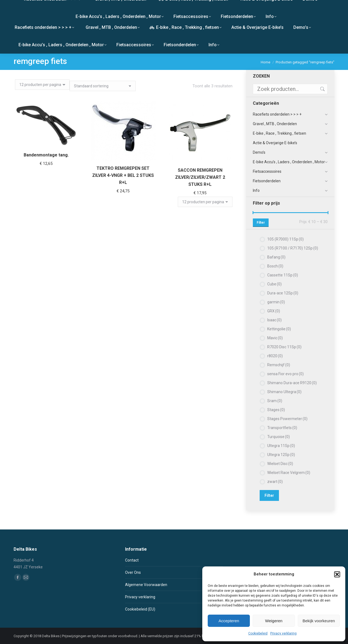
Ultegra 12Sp (281, 455)
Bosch (275, 266)
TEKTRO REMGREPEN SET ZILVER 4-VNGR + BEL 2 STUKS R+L (123, 175)
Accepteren (229, 621)
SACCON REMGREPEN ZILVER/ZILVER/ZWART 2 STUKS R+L (200, 175)
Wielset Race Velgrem (289, 473)
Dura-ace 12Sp (283, 293)
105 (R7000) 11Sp (285, 239)
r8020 (275, 356)
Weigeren (274, 621)
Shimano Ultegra (284, 392)
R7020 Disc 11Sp (284, 347)
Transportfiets (282, 428)
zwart (275, 482)
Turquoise (279, 437)
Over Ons (133, 572)
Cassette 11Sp (283, 275)
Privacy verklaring (283, 633)
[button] (337, 574)
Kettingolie (279, 329)
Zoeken (322, 89)
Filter (261, 223)
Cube (274, 284)
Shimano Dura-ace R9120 (292, 383)
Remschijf (279, 365)
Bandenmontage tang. (46, 155)
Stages (276, 410)
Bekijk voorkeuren (319, 621)
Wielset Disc (280, 464)
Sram (275, 401)
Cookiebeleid (258, 633)
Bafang (276, 257)
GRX (274, 311)
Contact (132, 560)
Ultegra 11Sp (281, 446)
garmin (276, 302)
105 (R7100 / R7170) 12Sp (293, 248)
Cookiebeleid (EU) (140, 609)
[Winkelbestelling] (103, 86)
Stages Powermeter (287, 419)
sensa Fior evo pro (285, 374)
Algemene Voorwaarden (146, 585)
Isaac (274, 320)
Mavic (275, 338)
